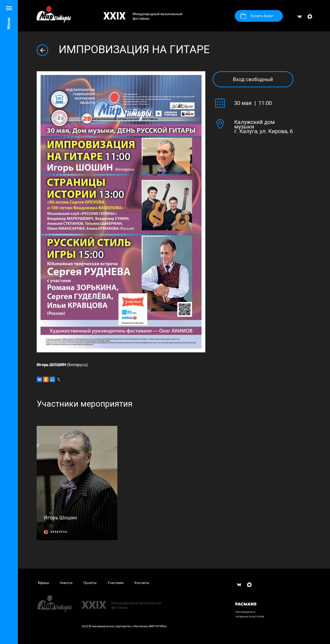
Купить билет (257, 16)
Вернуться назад (42, 50)
